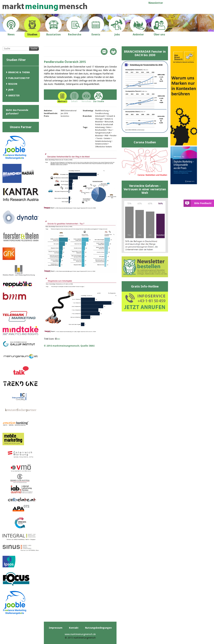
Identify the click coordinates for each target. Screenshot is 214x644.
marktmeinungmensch (45, 7)
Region (13, 84)
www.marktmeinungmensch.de (80, 634)
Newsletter (156, 3)
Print (113, 52)
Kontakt (74, 628)
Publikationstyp (19, 78)
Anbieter (14, 95)
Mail (104, 52)
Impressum (56, 628)
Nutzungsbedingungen (98, 628)
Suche (34, 48)
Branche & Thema (19, 72)
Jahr (11, 90)
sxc (59, 339)
